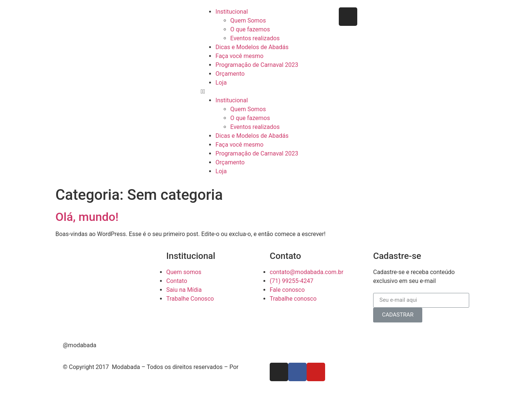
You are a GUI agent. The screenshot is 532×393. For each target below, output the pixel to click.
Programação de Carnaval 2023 (257, 65)
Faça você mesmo (239, 56)
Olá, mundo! (87, 217)
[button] (266, 92)
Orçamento (230, 74)
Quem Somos (248, 20)
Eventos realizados (255, 38)
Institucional (231, 12)
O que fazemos (250, 29)
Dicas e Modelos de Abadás (252, 47)
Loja (221, 83)
